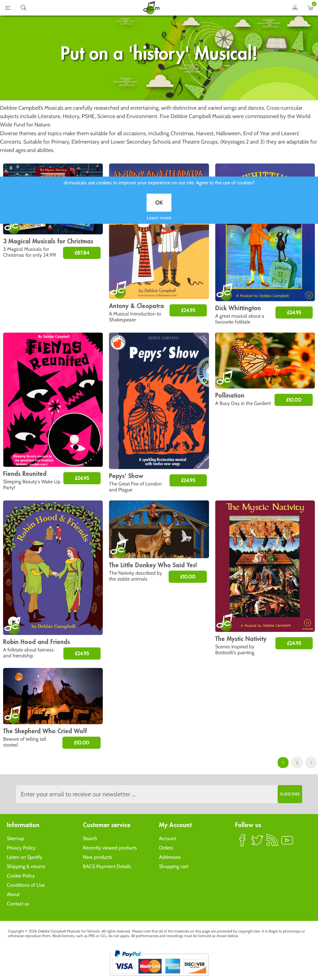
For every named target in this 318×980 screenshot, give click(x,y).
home (151, 8)
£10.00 (294, 400)
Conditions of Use (26, 885)
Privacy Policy (21, 848)
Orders (166, 848)
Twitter (257, 843)
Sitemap (16, 838)
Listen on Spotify (25, 857)
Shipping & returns (26, 866)
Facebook (243, 843)
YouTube (287, 843)
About (13, 894)
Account (168, 838)
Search (90, 838)
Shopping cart (174, 866)
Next (311, 763)
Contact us (18, 904)
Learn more (159, 223)
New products (98, 857)
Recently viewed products (110, 848)
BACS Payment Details (107, 866)
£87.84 (82, 253)
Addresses (170, 857)
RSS (272, 843)
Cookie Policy (21, 876)
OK (159, 208)
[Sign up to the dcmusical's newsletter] (159, 794)
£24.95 (188, 310)
